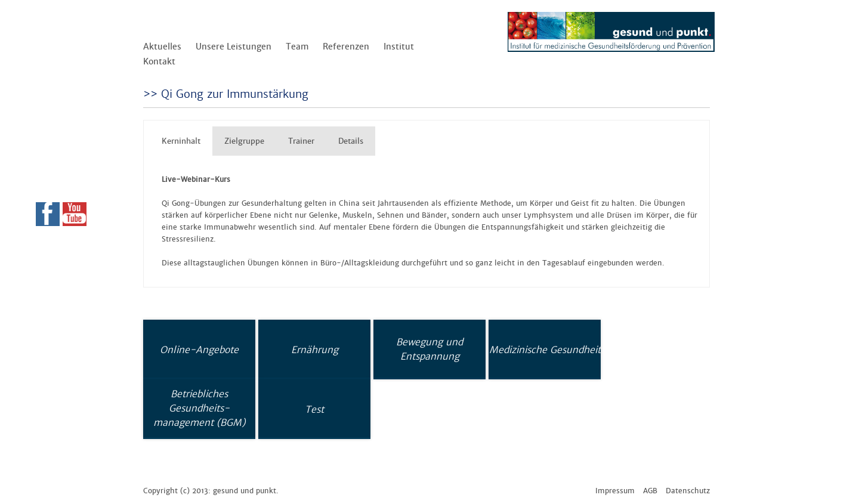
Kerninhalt (181, 141)
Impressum (615, 491)
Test (314, 409)
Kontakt (159, 61)
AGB (650, 491)
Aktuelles (162, 47)
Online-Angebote (199, 350)
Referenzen (346, 47)
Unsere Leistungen (234, 47)
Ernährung (315, 350)
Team (297, 47)
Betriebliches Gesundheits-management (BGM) (199, 408)
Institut (399, 47)
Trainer (301, 141)
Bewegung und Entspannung (429, 349)
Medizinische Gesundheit (545, 350)
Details (351, 141)
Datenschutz (688, 491)
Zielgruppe (244, 141)
